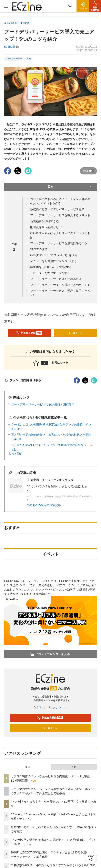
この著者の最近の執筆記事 (44, 505)
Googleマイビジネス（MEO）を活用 (54, 255)
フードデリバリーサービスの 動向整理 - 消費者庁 (43, 404)
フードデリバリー (14, 58)
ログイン (75, 333)
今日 (27, 767)
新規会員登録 (29, 333)
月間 (74, 767)
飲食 (29, 58)
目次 (70, 187)
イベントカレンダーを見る (50, 654)
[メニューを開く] (6, 6)
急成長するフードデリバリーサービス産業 (57, 209)
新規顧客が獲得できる (44, 221)
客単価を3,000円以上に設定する (51, 267)
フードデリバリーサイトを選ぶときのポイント (60, 285)
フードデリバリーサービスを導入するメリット (60, 215)
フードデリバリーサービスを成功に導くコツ (59, 243)
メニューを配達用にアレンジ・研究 (53, 261)
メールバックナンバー (51, 707)
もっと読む (16, 454)
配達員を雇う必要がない (46, 227)
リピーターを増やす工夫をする (50, 273)
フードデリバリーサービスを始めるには (56, 279)
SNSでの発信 (39, 249)
